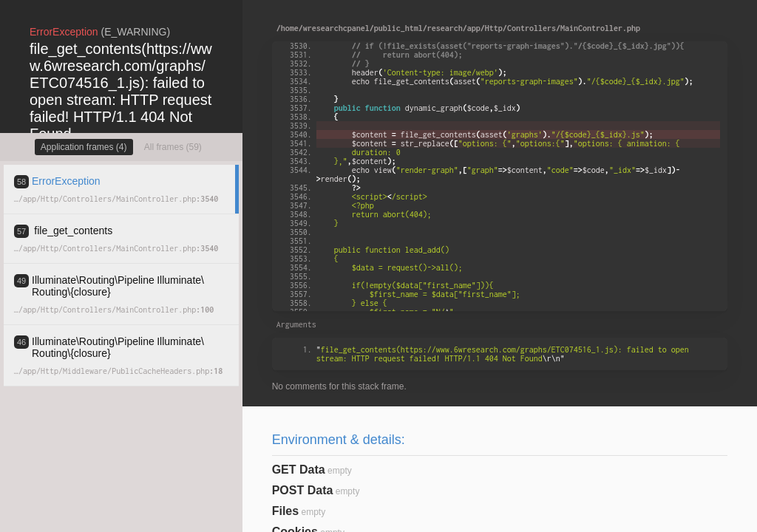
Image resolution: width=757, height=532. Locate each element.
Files (285, 511)
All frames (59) (173, 147)
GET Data (299, 470)
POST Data (303, 490)
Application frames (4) (84, 147)
